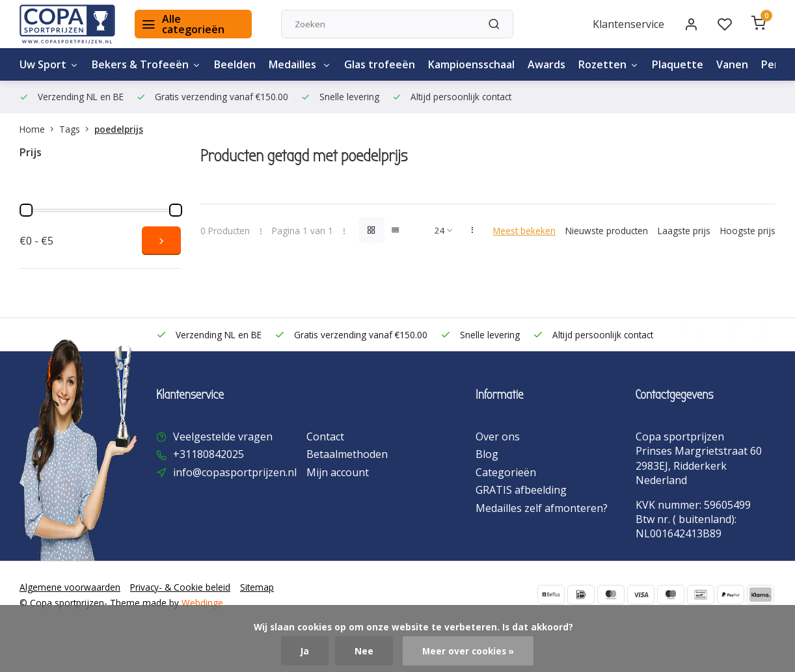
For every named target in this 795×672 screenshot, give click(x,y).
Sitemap (257, 587)
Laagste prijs (684, 231)
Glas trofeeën (380, 64)
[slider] (26, 210)
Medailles (300, 64)
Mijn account (338, 472)
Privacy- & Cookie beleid (180, 587)
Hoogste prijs (748, 231)
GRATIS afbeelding (521, 490)
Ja (305, 651)
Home (39, 129)
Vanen (732, 64)
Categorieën (506, 472)
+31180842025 (209, 454)
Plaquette (678, 64)
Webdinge (202, 603)
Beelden (235, 64)
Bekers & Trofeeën (146, 64)
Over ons (498, 437)
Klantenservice (628, 24)
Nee (364, 651)
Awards (546, 64)
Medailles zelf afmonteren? (542, 508)
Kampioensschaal (471, 64)
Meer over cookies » (468, 651)
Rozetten (609, 64)
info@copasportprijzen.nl (235, 472)
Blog (487, 454)
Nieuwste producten (607, 231)
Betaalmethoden (347, 454)
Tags (77, 129)
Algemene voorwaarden (70, 587)
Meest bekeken (524, 231)
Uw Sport (49, 64)
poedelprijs (119, 129)
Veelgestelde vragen (223, 437)
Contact (325, 437)
